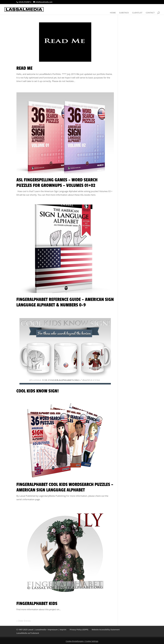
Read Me (24, 68)
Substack (124, 13)
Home (113, 13)
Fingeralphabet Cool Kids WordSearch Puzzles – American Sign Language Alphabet (65, 487)
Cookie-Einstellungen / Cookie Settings (82, 641)
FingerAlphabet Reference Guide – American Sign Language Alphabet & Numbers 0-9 (65, 302)
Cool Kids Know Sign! (38, 391)
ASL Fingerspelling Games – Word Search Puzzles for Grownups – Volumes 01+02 (57, 183)
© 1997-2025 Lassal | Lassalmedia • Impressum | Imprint (41, 630)
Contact (150, 13)
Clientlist (137, 13)
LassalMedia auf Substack (28, 633)
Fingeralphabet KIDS (37, 604)
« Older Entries (24, 621)
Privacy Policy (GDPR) (79, 630)
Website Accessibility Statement (106, 630)
